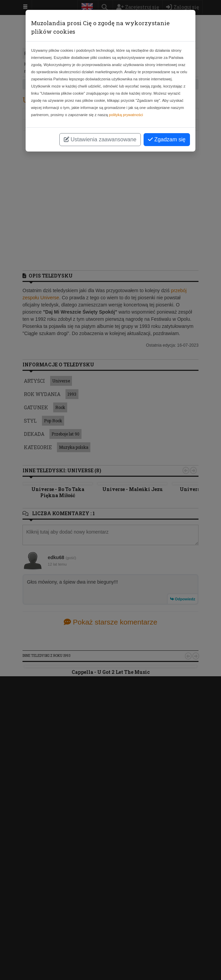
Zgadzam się (167, 139)
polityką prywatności (126, 115)
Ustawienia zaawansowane (100, 139)
